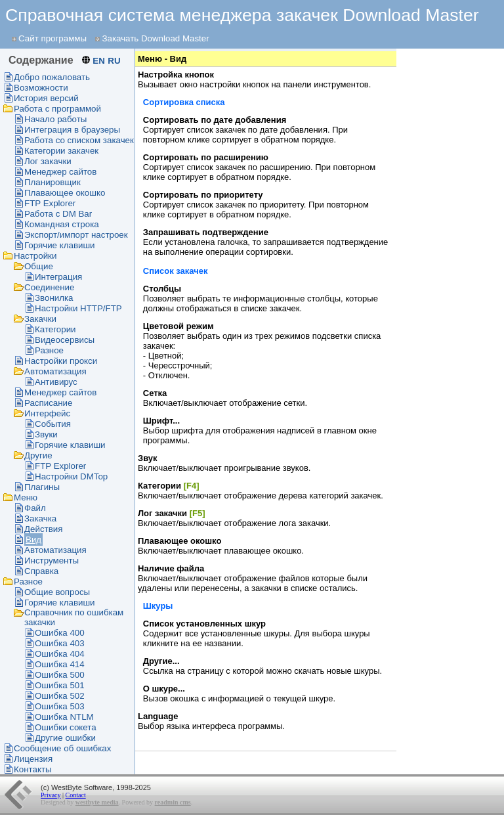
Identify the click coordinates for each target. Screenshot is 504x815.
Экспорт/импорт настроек (76, 235)
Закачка (40, 518)
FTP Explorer (50, 203)
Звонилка (54, 298)
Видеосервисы (65, 340)
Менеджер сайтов (60, 172)
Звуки (46, 434)
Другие (38, 455)
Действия (43, 529)
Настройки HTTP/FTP (78, 308)
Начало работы (55, 119)
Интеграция (58, 277)
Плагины (42, 487)
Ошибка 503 (60, 706)
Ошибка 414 (60, 664)
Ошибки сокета (66, 727)
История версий (46, 98)
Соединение (49, 287)
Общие (39, 266)
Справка (41, 571)
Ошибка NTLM (64, 717)
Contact (76, 795)
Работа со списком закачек (79, 140)
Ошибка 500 (60, 675)
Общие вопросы (57, 592)
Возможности (41, 88)
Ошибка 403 (60, 643)
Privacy (51, 795)
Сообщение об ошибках (62, 748)
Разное (49, 350)
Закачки (40, 319)
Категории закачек (61, 151)
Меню (26, 497)
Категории (55, 329)
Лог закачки (48, 161)
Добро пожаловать (52, 77)
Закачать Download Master (155, 38)
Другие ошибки (65, 738)
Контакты (33, 769)
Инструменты (52, 561)
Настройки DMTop (71, 476)
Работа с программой (57, 109)
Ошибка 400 (60, 633)
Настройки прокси (61, 361)
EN (99, 61)
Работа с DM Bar (58, 214)
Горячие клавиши (60, 245)
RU (114, 61)
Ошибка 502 (60, 696)
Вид (33, 540)
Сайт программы (52, 38)
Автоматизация (55, 371)
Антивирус (56, 382)
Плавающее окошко (65, 193)
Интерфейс (47, 413)
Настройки (35, 256)
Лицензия (33, 759)
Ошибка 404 (60, 654)
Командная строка (62, 224)
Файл (35, 508)
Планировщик (52, 182)
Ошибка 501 (60, 685)
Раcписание (48, 403)
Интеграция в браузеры (72, 130)
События (53, 424)
